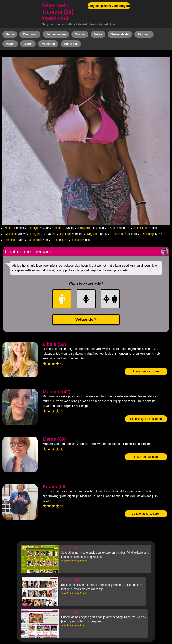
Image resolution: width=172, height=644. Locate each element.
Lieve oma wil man (146, 457)
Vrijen (98, 34)
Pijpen (10, 44)
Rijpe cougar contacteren (146, 419)
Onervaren (30, 34)
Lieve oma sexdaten (146, 371)
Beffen (28, 44)
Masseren (48, 44)
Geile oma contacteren (146, 514)
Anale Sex (71, 44)
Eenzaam (144, 34)
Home (10, 34)
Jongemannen (56, 34)
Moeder (80, 34)
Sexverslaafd (120, 34)
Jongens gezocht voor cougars (109, 6)
